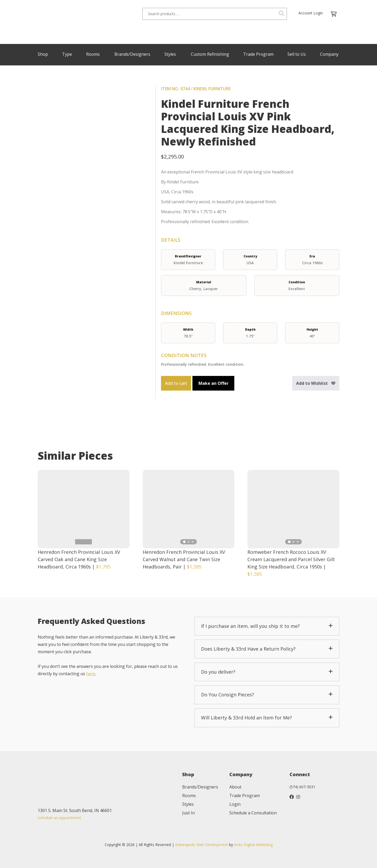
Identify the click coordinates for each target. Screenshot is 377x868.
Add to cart (176, 383)
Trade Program (258, 54)
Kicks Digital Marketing (253, 845)
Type (67, 54)
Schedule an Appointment (59, 818)
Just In (188, 813)
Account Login (311, 13)
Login (235, 804)
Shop (43, 54)
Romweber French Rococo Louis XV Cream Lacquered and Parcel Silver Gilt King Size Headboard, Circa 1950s (291, 559)
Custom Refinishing (210, 54)
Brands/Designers (132, 54)
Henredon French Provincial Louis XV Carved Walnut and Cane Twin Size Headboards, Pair (184, 559)
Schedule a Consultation (253, 813)
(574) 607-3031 (302, 787)
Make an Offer (214, 383)
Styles (170, 54)
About (235, 787)
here (91, 674)
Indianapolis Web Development (202, 845)
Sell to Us (297, 54)
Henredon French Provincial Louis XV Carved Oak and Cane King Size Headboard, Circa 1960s (79, 559)
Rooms (93, 54)
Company (329, 54)
